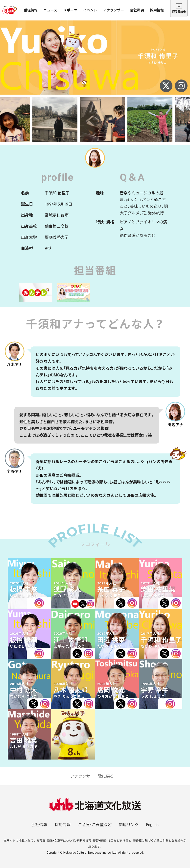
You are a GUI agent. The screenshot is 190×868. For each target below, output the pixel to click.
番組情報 (31, 10)
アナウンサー (114, 10)
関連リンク (129, 825)
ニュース (50, 10)
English (152, 825)
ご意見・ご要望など (95, 825)
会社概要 (137, 10)
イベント (90, 10)
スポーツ (70, 10)
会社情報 (39, 825)
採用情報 (157, 10)
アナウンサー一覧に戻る (92, 776)
